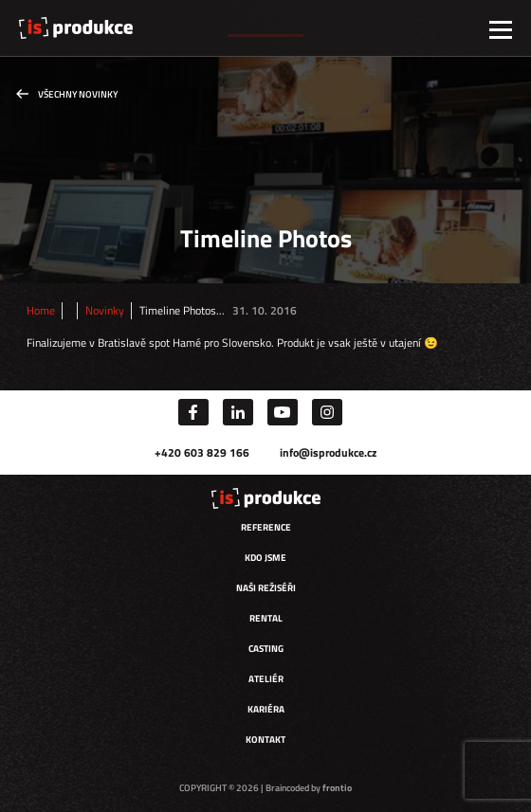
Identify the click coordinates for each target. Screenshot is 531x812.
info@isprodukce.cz (328, 452)
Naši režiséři (266, 588)
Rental (266, 618)
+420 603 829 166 (202, 452)
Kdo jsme (265, 558)
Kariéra (266, 709)
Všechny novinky (78, 94)
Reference (266, 527)
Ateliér (266, 679)
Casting (266, 649)
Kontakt (265, 740)
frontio (337, 788)
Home (41, 311)
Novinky (105, 311)
